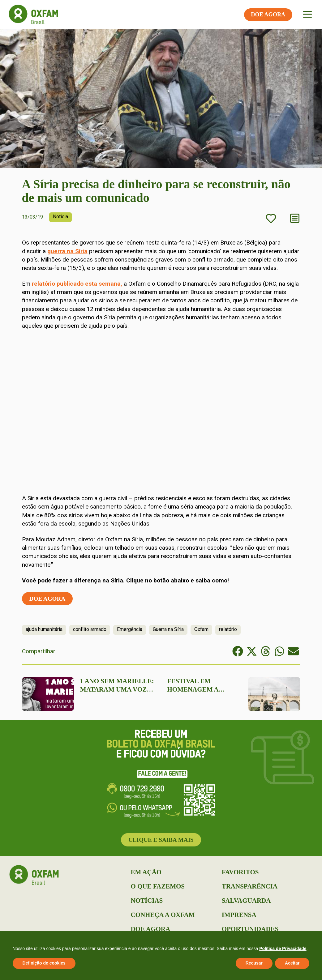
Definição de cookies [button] (44, 963)
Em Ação (146, 872)
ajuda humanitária (44, 629)
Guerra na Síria (168, 629)
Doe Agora (150, 929)
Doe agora (47, 599)
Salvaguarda (246, 901)
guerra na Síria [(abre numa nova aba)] (67, 251)
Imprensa (239, 915)
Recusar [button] (254, 963)
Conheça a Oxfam (163, 915)
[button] (238, 651)
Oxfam (201, 629)
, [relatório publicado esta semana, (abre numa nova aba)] (121, 284)
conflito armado (90, 629)
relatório (228, 629)
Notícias (147, 901)
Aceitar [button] (292, 963)
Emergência (130, 629)
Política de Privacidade (283, 948)
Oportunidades (250, 929)
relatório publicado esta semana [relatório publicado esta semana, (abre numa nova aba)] (76, 284)
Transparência (250, 886)
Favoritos (240, 872)
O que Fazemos (158, 886)
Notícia (60, 217)
